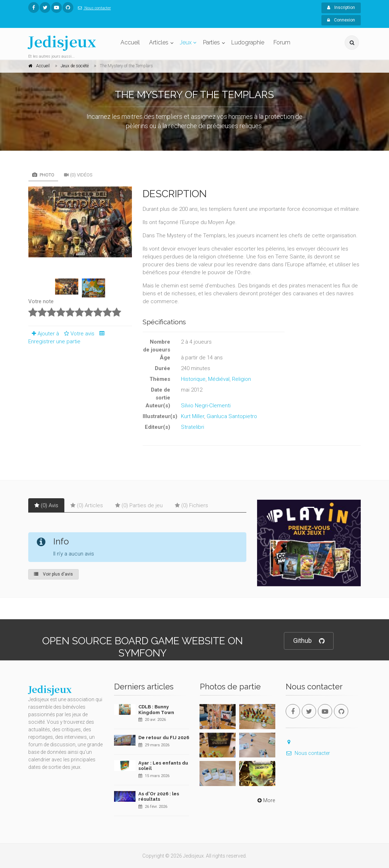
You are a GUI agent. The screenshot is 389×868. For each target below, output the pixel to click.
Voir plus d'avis (53, 574)
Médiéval (219, 379)
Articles (159, 42)
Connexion (341, 20)
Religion (242, 379)
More (265, 800)
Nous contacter (93, 8)
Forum (282, 42)
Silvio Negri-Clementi (206, 406)
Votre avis (78, 334)
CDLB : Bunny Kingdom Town (156, 710)
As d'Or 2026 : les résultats (159, 797)
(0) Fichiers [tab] (191, 505)
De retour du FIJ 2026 (164, 738)
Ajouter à (44, 334)
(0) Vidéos (78, 175)
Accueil (130, 42)
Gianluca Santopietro (232, 416)
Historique (193, 379)
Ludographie (248, 42)
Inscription (341, 8)
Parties (211, 42)
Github (309, 641)
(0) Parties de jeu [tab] (139, 505)
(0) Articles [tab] (87, 505)
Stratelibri (193, 427)
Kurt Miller (193, 416)
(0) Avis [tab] (46, 505)
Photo (43, 175)
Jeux (186, 42)
